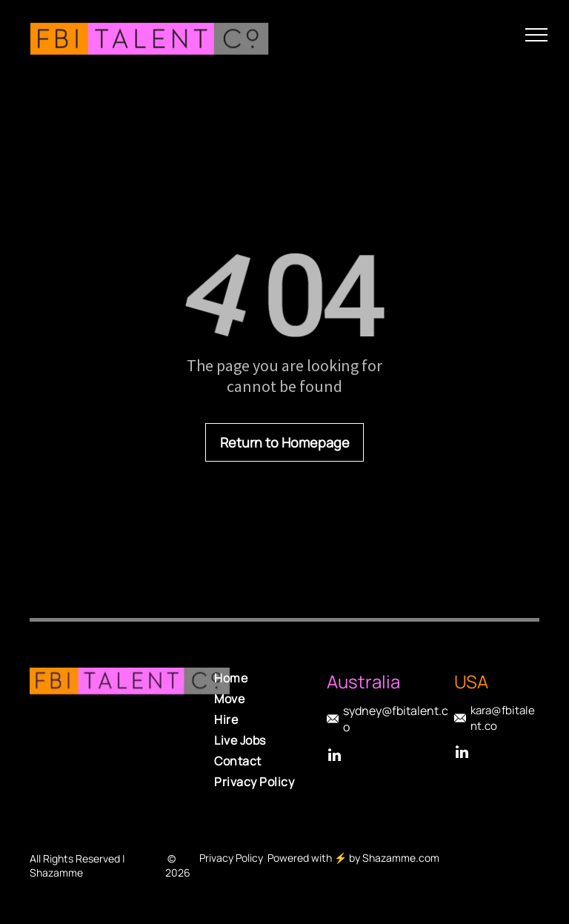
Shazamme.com (401, 858)
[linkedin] (334, 757)
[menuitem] (274, 678)
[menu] (536, 35)
